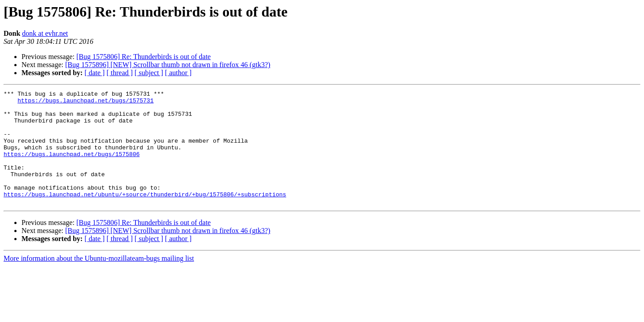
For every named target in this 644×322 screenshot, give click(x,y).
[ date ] (95, 73)
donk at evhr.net (45, 33)
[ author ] (178, 73)
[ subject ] (149, 73)
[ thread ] (120, 73)
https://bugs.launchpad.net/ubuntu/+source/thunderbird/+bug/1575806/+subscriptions (145, 216)
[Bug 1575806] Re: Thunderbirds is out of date (144, 57)
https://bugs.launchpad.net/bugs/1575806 (72, 167)
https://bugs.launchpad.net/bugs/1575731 (85, 103)
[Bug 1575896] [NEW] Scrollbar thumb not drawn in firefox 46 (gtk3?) (168, 65)
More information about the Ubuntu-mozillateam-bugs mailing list (99, 281)
